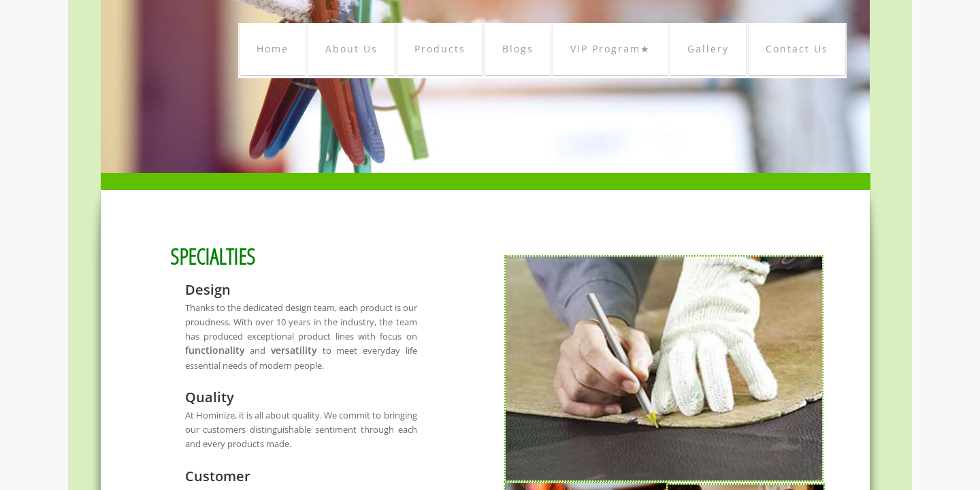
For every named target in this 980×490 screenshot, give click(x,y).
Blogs (518, 49)
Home (273, 49)
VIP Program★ (610, 49)
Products (440, 49)
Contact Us (797, 49)
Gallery (708, 49)
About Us (352, 49)
